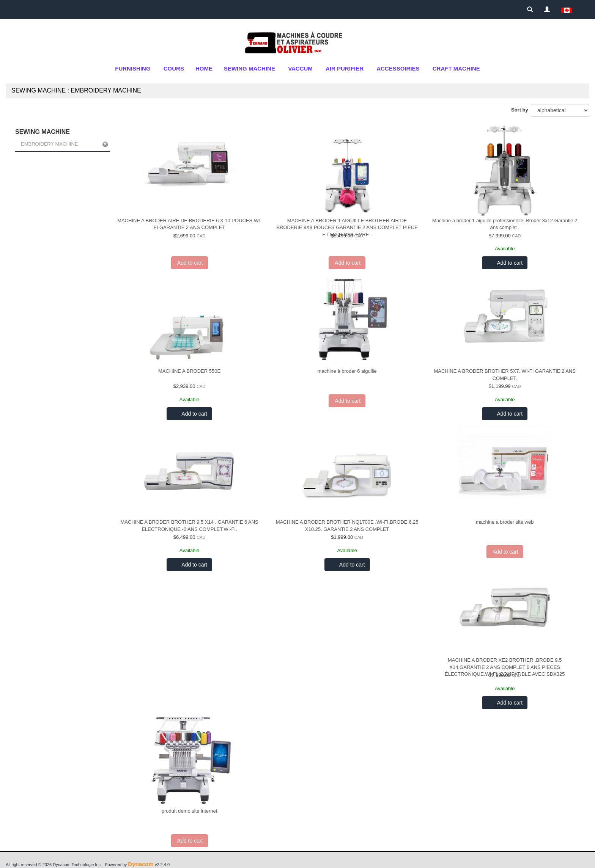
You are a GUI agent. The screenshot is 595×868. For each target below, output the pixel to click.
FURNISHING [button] (133, 68)
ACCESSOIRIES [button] (398, 68)
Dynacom (141, 864)
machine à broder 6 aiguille (347, 371)
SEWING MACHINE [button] (249, 68)
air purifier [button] (345, 68)
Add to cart (509, 263)
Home (204, 68)
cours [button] (174, 68)
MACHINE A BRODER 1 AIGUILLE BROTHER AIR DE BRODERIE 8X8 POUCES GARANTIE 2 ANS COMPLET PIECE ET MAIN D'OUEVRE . (347, 228)
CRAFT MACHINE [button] (456, 68)
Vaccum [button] (300, 68)
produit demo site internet (190, 811)
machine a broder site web (505, 522)
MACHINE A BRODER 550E (189, 371)
